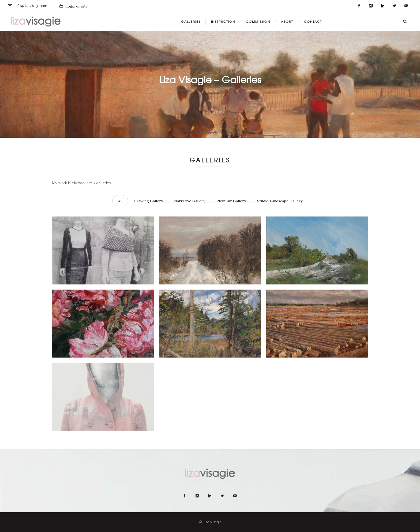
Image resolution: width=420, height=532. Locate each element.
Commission (258, 21)
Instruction (223, 21)
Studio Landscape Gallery (280, 201)
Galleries (191, 21)
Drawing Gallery (148, 201)
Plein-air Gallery (231, 201)
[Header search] (405, 22)
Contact (313, 21)
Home (190, 133)
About (287, 21)
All (120, 201)
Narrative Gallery (190, 201)
